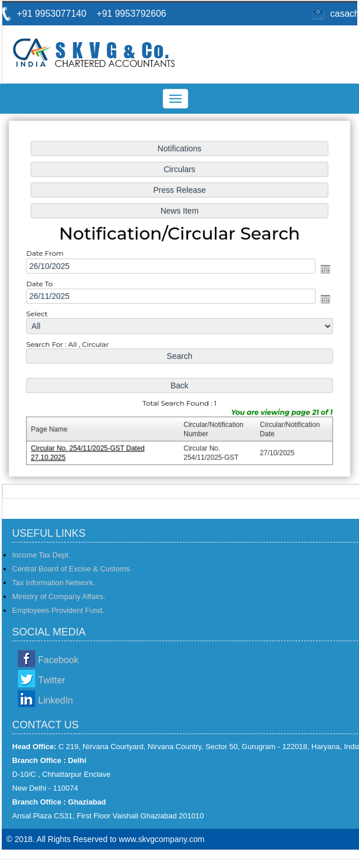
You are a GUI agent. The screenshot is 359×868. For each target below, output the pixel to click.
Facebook (58, 660)
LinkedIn (56, 700)
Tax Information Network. (54, 583)
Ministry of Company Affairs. (59, 596)
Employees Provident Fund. (58, 610)
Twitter (52, 680)
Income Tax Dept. (41, 555)
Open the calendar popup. (323, 270)
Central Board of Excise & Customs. (72, 569)
